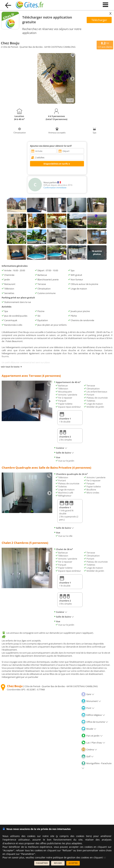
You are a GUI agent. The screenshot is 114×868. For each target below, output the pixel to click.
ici (105, 857)
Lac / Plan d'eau (93, 743)
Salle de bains (64, 453)
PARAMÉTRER (42, 863)
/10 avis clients (105, 45)
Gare (88, 694)
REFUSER (58, 863)
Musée (89, 729)
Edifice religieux (93, 715)
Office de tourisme (95, 722)
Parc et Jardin (92, 736)
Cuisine (61, 448)
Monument (91, 701)
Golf (87, 756)
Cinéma (89, 749)
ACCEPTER (73, 863)
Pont (88, 708)
